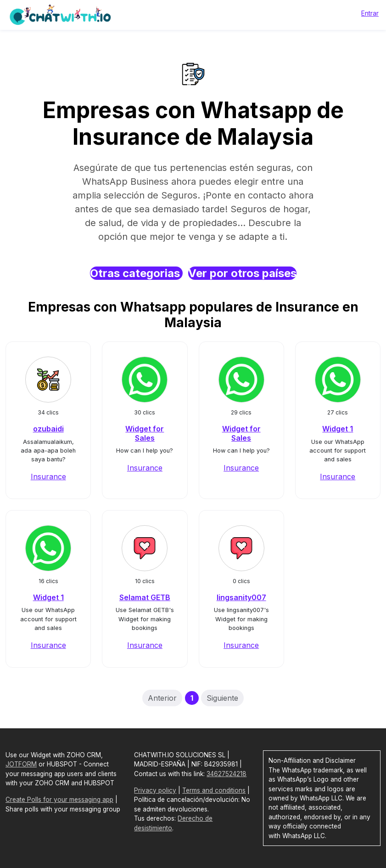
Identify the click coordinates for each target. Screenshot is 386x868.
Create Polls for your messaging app (59, 800)
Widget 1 (338, 429)
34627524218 (227, 774)
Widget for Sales (145, 433)
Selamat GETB (145, 597)
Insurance (48, 477)
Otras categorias (136, 273)
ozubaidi (48, 429)
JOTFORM (21, 764)
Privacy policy (155, 790)
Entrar (370, 13)
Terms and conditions (214, 790)
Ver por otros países (242, 273)
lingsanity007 (241, 597)
